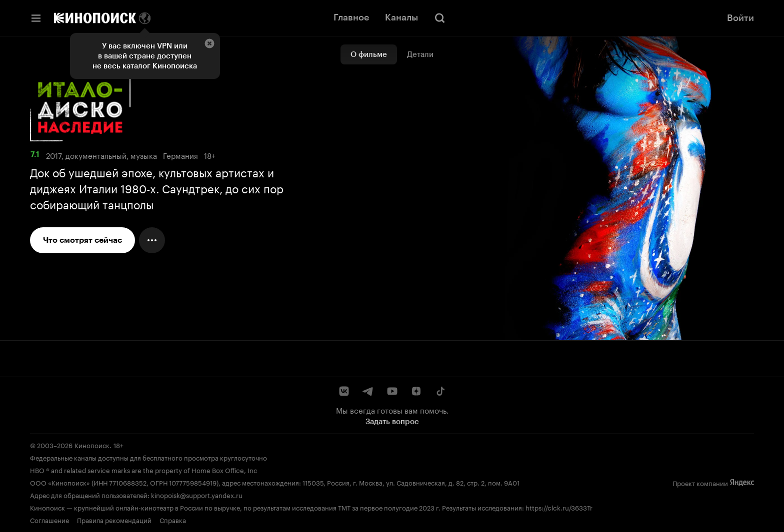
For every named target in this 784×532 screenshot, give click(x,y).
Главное (351, 17)
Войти (740, 18)
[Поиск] (440, 18)
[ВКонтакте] (344, 391)
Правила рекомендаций (114, 520)
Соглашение (49, 520)
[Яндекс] (742, 483)
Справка (173, 520)
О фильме (369, 54)
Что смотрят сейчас (82, 240)
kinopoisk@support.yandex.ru (197, 495)
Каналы (401, 17)
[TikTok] (440, 391)
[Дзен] (416, 391)
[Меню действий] (152, 240)
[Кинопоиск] (95, 18)
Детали (420, 54)
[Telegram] (368, 391)
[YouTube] (392, 391)
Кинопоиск (92, 445)
